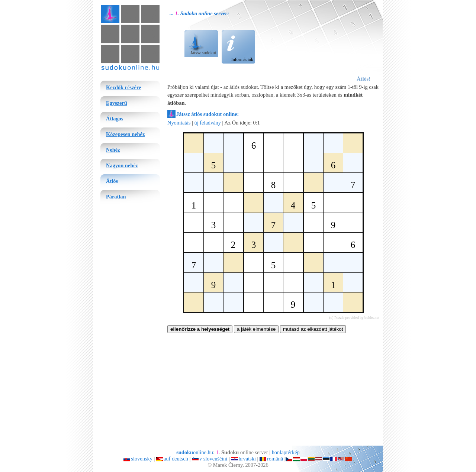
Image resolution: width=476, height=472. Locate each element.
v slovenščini (213, 459)
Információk (242, 59)
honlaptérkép (286, 452)
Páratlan (116, 197)
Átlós (112, 181)
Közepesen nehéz (125, 134)
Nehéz (113, 150)
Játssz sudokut (203, 53)
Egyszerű (117, 103)
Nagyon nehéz (122, 165)
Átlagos (115, 119)
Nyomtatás (179, 123)
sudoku (110, 6)
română (275, 459)
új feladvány (208, 123)
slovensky (142, 459)
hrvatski (247, 459)
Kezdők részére (123, 87)
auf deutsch (176, 459)
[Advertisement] (334, 41)
